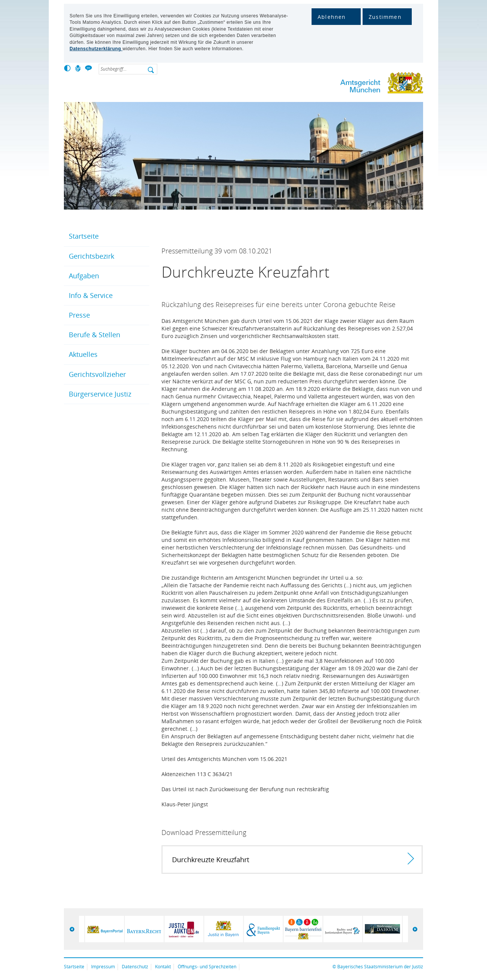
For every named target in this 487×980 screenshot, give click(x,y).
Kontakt (163, 967)
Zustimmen (385, 17)
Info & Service (91, 295)
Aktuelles (83, 354)
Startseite (84, 236)
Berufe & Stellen (95, 335)
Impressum (103, 967)
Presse (79, 315)
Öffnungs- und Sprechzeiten (207, 967)
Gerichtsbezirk (92, 256)
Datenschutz (135, 967)
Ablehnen (332, 17)
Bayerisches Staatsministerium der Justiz (380, 967)
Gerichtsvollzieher (97, 374)
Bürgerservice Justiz (100, 394)
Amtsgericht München (357, 84)
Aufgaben (84, 276)
